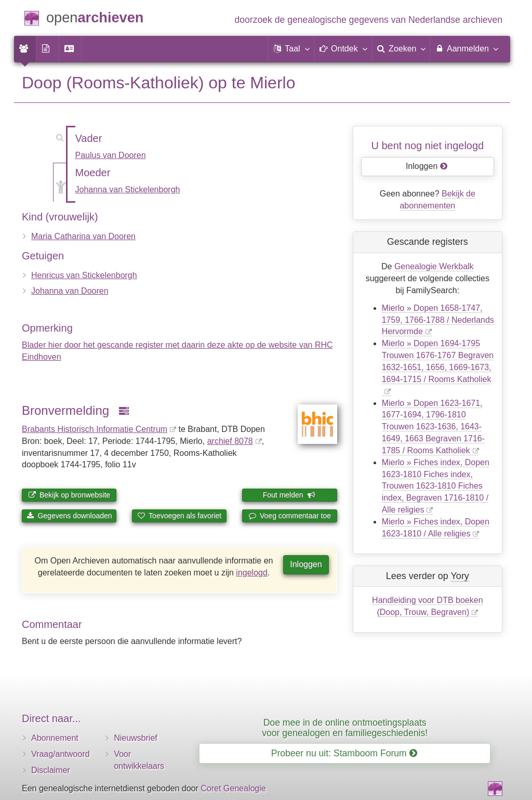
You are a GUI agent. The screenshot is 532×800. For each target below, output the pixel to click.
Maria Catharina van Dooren (83, 236)
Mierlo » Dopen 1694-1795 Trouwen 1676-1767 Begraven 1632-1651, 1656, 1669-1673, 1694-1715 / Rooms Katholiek (438, 361)
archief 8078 (230, 441)
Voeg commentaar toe (290, 516)
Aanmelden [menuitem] (466, 48)
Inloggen (306, 564)
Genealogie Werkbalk (434, 266)
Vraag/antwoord (60, 754)
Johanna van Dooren (70, 291)
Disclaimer (51, 770)
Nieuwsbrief (136, 738)
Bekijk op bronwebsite (69, 495)
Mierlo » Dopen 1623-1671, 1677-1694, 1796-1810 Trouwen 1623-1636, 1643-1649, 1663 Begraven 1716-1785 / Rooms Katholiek (433, 427)
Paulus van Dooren (111, 155)
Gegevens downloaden (69, 516)
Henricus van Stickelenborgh (84, 275)
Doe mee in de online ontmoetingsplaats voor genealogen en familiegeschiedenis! (345, 727)
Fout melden (289, 495)
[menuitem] (25, 49)
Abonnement (55, 738)
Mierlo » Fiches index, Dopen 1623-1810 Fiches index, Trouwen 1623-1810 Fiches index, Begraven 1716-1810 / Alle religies (436, 486)
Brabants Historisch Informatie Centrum (95, 429)
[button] (291, 49)
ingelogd (252, 573)
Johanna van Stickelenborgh (128, 189)
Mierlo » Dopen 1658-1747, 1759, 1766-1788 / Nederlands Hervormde (438, 320)
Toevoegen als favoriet (179, 516)
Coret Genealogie (233, 788)
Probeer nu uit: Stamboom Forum (344, 753)
